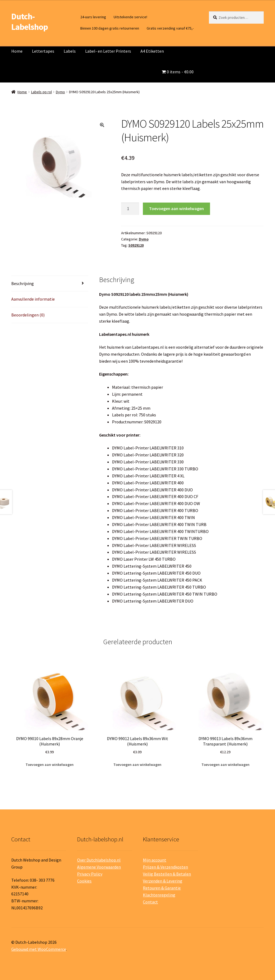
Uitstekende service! (130, 17)
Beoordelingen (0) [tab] (28, 315)
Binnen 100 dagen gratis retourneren (110, 28)
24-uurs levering (93, 17)
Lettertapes (43, 51)
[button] (102, 125)
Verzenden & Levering (163, 881)
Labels (70, 51)
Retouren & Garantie (162, 888)
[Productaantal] (130, 209)
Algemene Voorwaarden (99, 867)
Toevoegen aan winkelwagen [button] (50, 765)
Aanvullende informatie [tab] (33, 299)
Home (17, 51)
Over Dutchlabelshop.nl (99, 860)
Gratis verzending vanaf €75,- (170, 28)
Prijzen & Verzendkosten (165, 867)
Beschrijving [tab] (23, 283)
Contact (150, 902)
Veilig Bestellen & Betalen (167, 874)
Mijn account (155, 860)
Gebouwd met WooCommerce (39, 949)
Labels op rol (41, 92)
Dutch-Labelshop (30, 22)
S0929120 (136, 245)
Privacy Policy (90, 874)
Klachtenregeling (159, 895)
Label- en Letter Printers (108, 51)
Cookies (84, 881)
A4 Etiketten (152, 51)
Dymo (60, 92)
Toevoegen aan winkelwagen (176, 208)
